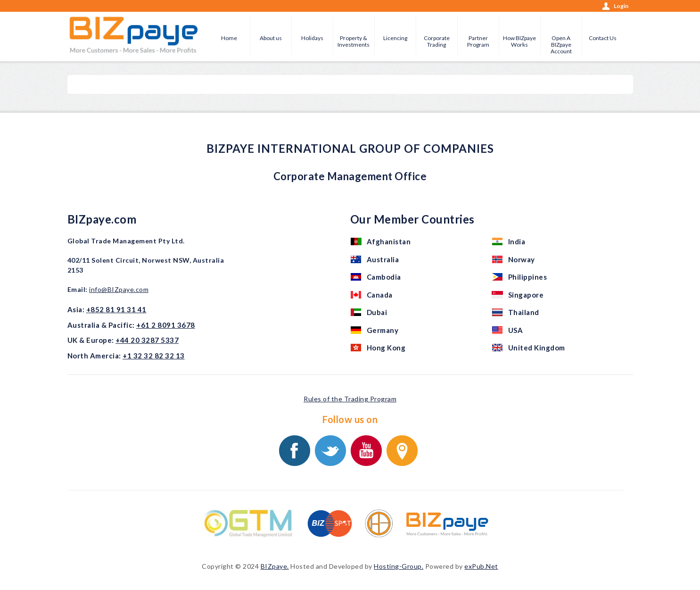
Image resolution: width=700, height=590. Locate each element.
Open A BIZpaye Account (561, 45)
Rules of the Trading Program (350, 399)
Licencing (395, 38)
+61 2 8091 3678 (166, 325)
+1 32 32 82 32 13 (154, 356)
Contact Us (603, 38)
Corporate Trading (437, 41)
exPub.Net (481, 566)
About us (271, 38)
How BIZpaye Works (519, 41)
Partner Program (478, 41)
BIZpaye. (275, 566)
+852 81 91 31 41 (116, 309)
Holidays (312, 38)
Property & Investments (354, 41)
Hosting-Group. (399, 566)
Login (621, 6)
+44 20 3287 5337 (147, 340)
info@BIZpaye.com (119, 289)
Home (229, 38)
